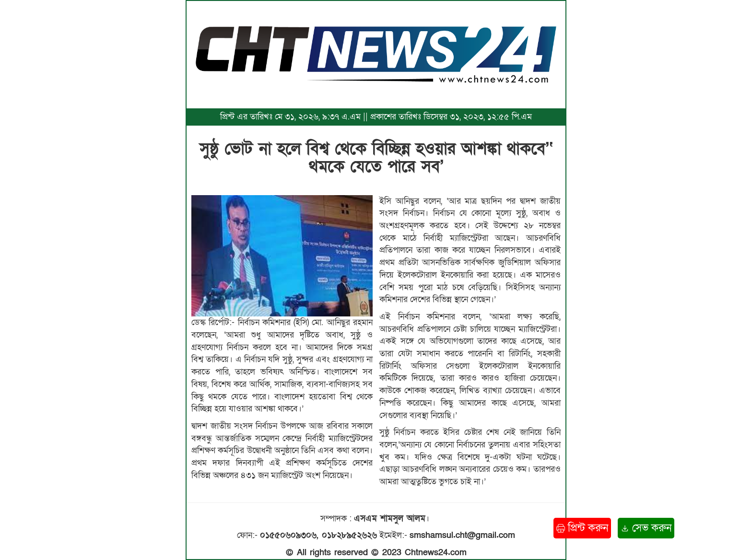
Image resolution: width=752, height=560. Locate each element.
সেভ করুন (646, 528)
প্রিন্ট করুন (582, 528)
